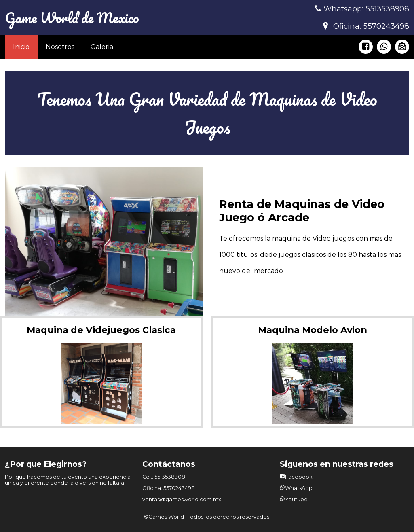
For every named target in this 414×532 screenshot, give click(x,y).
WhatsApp (299, 488)
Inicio (21, 47)
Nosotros (60, 47)
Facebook (299, 477)
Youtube (296, 499)
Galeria (102, 47)
